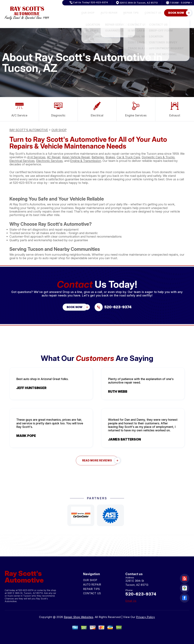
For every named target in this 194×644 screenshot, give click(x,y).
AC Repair (54, 157)
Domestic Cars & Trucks (158, 157)
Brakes (110, 157)
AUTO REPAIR (109, 13)
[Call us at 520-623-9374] (113, 307)
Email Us (131, 601)
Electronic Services (49, 161)
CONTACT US (153, 13)
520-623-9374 (23, 183)
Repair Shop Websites (79, 617)
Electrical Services (22, 161)
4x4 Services (36, 157)
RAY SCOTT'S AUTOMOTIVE (29, 130)
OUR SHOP (88, 13)
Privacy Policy (145, 617)
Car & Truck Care (128, 157)
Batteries (98, 157)
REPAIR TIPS (131, 13)
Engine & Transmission (86, 161)
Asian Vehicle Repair (76, 157)
